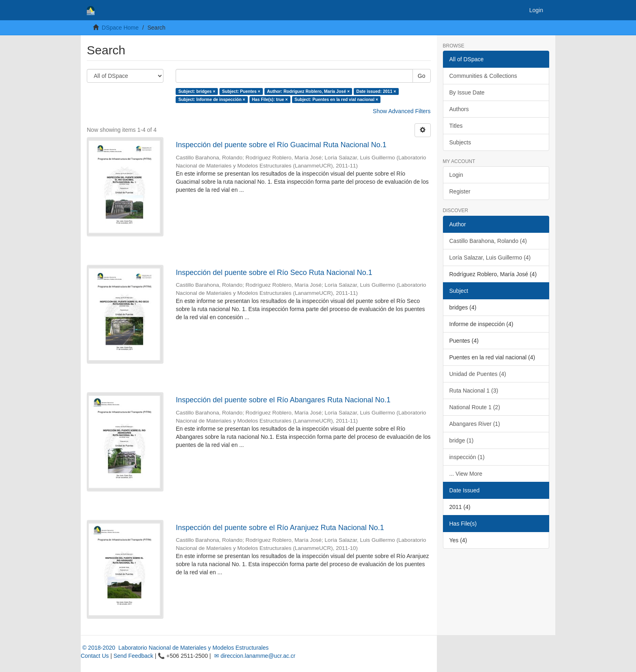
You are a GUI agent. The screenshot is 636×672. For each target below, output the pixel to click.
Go (422, 76)
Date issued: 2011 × (376, 91)
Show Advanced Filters (402, 111)
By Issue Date (467, 92)
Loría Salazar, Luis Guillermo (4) (490, 258)
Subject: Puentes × (241, 91)
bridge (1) (462, 440)
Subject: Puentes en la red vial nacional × (336, 99)
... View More (466, 474)
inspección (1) (467, 457)
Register (460, 191)
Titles (456, 126)
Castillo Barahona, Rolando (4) (488, 241)
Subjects (460, 142)
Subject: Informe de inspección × (212, 99)
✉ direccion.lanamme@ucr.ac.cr (254, 656)
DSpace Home (120, 28)
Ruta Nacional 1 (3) (474, 391)
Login (456, 175)
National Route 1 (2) (475, 407)
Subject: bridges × (197, 91)
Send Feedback (133, 656)
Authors (459, 109)
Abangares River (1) (475, 424)
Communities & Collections (483, 76)
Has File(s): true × (270, 99)
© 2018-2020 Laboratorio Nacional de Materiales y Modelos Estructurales (175, 648)
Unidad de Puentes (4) (478, 374)
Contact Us (95, 656)
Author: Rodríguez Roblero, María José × (308, 91)
